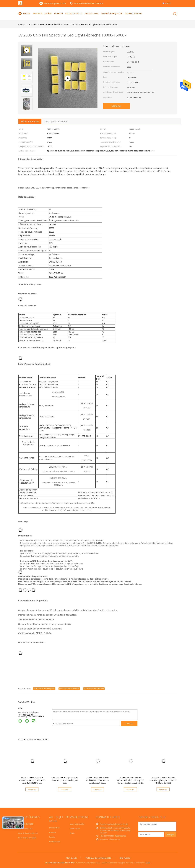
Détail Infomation (30, 122)
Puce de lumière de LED (28, 833)
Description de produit (56, 122)
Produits (38, 13)
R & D (72, 833)
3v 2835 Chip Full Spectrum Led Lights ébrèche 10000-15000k (91, 24)
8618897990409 (37, 716)
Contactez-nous (133, 13)
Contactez (116, 106)
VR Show (58, 13)
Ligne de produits (77, 824)
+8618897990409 (26, 715)
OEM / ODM (75, 829)
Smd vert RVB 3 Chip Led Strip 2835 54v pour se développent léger (65, 780)
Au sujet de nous (74, 13)
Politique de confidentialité (98, 858)
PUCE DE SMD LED (26, 824)
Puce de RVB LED (25, 829)
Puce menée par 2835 (27, 838)
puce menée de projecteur (94, 689)
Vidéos (48, 13)
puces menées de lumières (69, 689)
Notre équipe (55, 842)
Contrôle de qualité (112, 13)
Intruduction (54, 828)
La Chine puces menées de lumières (60, 863)
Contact (129, 723)
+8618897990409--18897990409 (89, 3)
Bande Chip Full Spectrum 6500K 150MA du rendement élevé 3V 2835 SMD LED (32, 780)
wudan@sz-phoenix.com (55, 3)
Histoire (52, 832)
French (168, 3)
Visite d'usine (92, 13)
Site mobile (125, 858)
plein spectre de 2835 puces (44, 689)
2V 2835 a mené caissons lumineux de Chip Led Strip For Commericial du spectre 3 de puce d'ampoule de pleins (130, 782)
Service (52, 837)
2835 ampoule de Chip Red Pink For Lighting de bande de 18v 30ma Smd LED (163, 780)
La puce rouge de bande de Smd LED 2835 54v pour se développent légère (97, 780)
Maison (24, 14)
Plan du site (71, 858)
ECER (148, 863)
